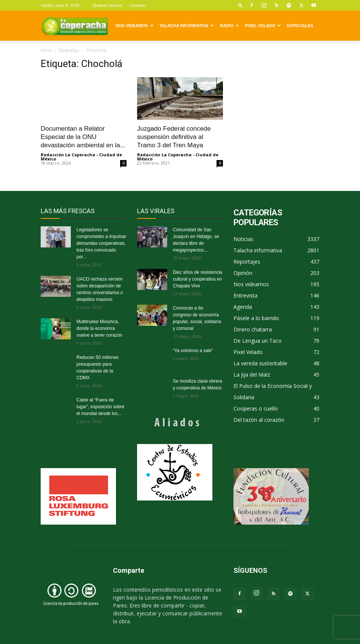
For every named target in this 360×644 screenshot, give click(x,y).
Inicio (46, 50)
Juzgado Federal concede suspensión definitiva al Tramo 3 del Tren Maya (174, 137)
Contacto (137, 5)
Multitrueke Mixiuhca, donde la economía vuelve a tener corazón (99, 328)
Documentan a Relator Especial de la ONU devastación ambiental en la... (83, 137)
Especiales (300, 26)
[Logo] (75, 26)
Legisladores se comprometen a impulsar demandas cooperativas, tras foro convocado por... (101, 243)
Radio (229, 26)
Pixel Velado (263, 26)
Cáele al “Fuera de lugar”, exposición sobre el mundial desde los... (100, 407)
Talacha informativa (187, 26)
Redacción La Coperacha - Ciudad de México (81, 157)
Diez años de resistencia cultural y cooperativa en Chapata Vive (198, 279)
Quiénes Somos (107, 5)
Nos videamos (135, 26)
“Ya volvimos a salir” (193, 351)
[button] (240, 5)
